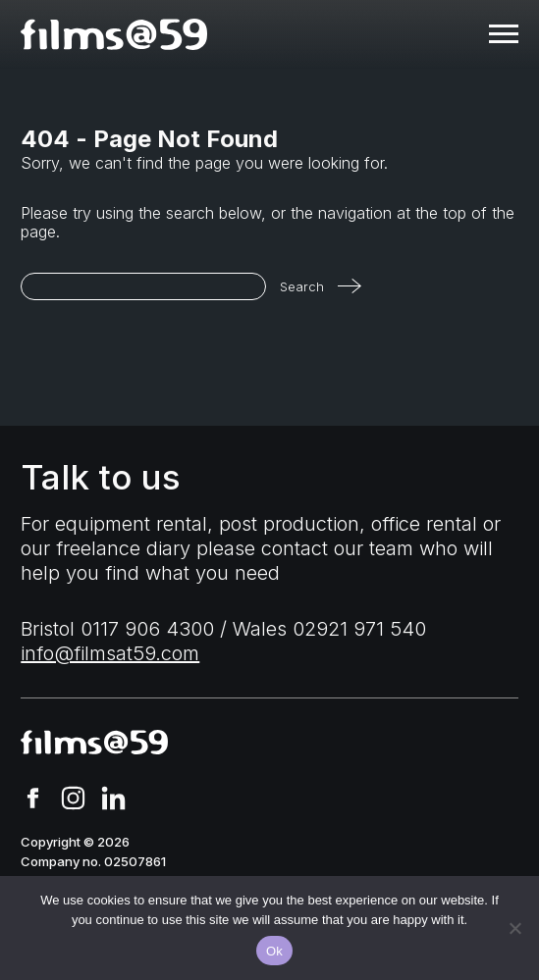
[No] (514, 928)
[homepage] (114, 34)
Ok (274, 951)
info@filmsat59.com (110, 653)
